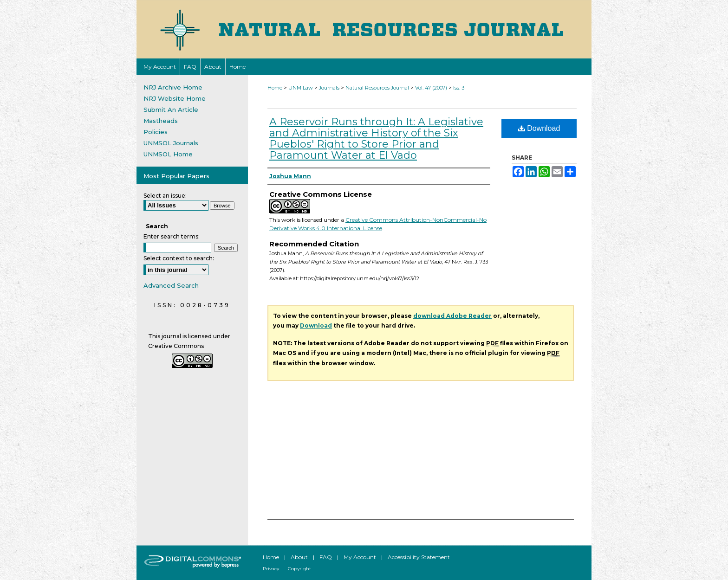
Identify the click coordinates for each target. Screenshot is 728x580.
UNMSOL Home (168, 154)
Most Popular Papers (176, 176)
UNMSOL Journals (171, 143)
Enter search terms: (172, 236)
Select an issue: (165, 196)
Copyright (299, 569)
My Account (360, 557)
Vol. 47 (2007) (431, 88)
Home (275, 88)
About (299, 557)
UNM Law (301, 88)
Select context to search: (179, 258)
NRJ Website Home (175, 98)
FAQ (326, 557)
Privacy (271, 569)
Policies (156, 132)
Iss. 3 (459, 88)
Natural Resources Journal (377, 88)
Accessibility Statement (419, 557)
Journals (329, 88)
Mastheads (161, 121)
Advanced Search (171, 285)
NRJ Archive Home (173, 87)
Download (539, 128)
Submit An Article (171, 110)
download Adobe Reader (452, 316)
